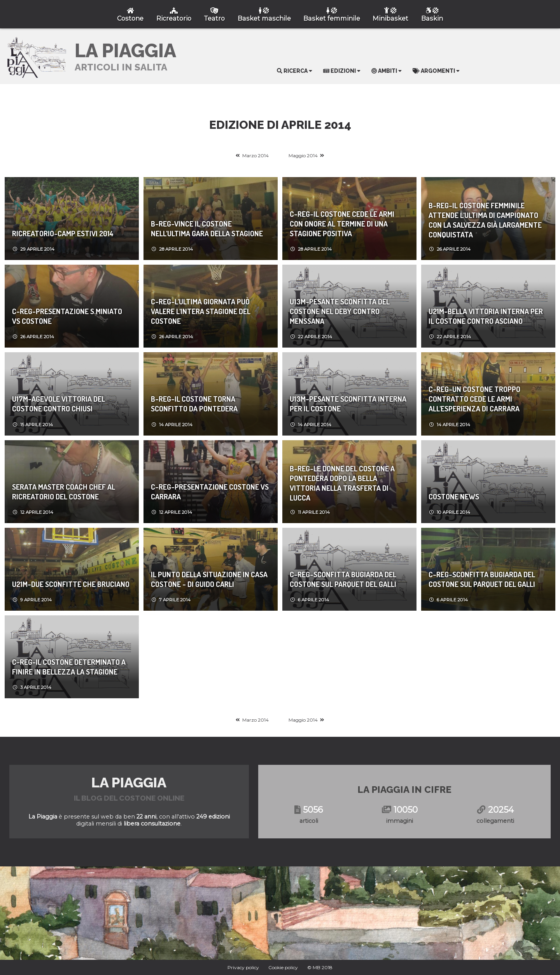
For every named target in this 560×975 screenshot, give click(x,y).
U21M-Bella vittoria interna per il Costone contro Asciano (486, 316)
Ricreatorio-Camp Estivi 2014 (63, 233)
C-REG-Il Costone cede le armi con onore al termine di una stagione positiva (342, 224)
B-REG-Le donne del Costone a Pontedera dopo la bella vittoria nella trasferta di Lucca (342, 483)
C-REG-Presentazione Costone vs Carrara (210, 492)
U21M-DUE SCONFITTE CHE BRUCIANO (71, 584)
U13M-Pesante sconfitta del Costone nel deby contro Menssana (340, 311)
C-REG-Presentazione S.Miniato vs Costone (67, 316)
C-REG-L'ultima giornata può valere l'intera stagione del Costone (201, 311)
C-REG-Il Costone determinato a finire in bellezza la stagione (69, 667)
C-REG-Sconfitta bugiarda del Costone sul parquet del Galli (343, 579)
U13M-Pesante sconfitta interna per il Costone (348, 404)
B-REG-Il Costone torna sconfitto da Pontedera (194, 404)
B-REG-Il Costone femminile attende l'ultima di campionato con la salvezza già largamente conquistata (485, 220)
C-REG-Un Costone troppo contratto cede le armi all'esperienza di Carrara (474, 399)
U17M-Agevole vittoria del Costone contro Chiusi (59, 404)
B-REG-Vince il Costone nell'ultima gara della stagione (207, 228)
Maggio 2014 (303, 155)
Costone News (454, 496)
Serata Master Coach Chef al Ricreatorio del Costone (64, 492)
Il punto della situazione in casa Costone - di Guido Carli (209, 579)
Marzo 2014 (255, 155)
